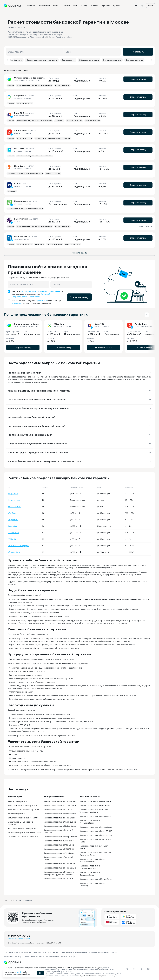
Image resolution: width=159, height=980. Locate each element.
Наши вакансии (53, 956)
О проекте (8, 951)
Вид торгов (68, 60)
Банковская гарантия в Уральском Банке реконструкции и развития (59, 872)
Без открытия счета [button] (24, 102)
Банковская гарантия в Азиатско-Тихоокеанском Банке (94, 810)
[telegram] (127, 968)
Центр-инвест (14, 499)
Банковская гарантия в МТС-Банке (59, 844)
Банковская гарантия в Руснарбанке (95, 815)
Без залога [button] (59, 120)
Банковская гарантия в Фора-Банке (95, 801)
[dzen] (148, 968)
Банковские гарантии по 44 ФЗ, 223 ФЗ (25, 832)
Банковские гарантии (17, 801)
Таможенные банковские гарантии (23, 836)
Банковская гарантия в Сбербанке (59, 852)
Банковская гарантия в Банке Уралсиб (61, 867)
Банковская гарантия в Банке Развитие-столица (92, 860)
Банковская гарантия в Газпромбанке (60, 836)
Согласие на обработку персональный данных (41, 290)
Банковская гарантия (24, 899)
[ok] (141, 968)
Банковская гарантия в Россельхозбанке (90, 821)
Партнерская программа (35, 951)
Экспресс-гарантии (16, 813)
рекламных (42, 300)
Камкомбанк (13, 525)
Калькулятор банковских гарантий (23, 817)
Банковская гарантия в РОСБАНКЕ (59, 848)
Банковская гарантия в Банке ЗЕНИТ (96, 830)
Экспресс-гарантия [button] (62, 85)
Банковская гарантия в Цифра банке (60, 825)
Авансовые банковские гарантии (22, 805)
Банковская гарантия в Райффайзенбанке (90, 866)
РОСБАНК (12, 538)
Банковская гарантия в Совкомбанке (96, 826)
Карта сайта (24, 956)
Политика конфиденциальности (103, 951)
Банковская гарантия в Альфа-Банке (60, 805)
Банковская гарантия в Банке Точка (59, 863)
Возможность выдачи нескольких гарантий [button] (34, 85)
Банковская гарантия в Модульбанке (96, 878)
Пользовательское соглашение (73, 951)
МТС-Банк (12, 512)
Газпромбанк (13, 532)
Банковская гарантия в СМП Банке (95, 805)
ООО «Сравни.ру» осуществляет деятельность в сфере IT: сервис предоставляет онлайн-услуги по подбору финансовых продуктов (53, 967)
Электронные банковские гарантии (23, 809)
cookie (19, 972)
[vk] (134, 968)
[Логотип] (12, 961)
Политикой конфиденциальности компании (31, 294)
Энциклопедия (10, 956)
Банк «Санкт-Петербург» (18, 545)
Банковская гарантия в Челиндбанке (60, 821)
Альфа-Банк (13, 493)
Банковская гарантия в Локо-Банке (59, 840)
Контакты (19, 951)
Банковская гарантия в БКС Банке (59, 809)
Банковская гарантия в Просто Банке (60, 813)
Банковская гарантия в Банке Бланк (59, 817)
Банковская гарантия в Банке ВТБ (58, 878)
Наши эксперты (37, 956)
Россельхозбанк (15, 506)
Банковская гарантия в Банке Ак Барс (60, 801)
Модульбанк (13, 519)
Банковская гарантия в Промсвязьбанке (90, 873)
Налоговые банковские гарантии (22, 828)
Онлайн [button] (11, 85)
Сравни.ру (8, 899)
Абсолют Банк (14, 551)
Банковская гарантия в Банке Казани (96, 834)
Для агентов (53, 951)
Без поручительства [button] (74, 120)
